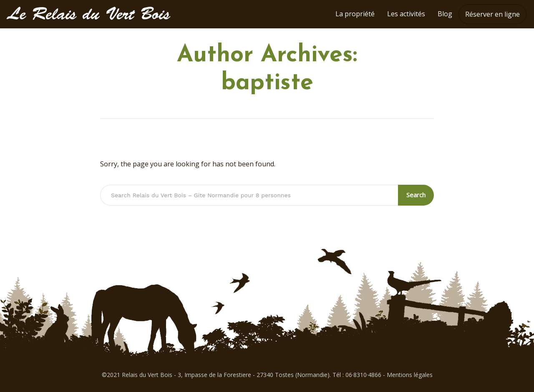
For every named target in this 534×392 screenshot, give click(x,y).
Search (416, 195)
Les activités (406, 14)
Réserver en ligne (492, 14)
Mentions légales (410, 375)
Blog (445, 14)
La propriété (355, 14)
